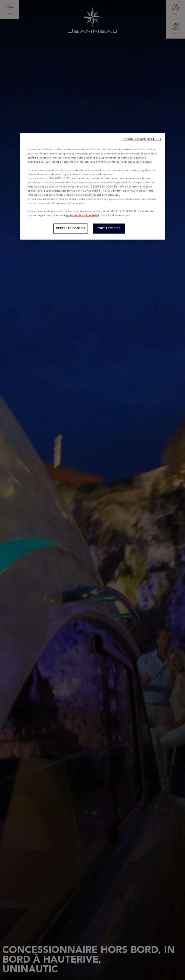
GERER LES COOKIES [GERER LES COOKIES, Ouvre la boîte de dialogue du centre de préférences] (71, 228)
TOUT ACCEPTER (109, 228)
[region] (93, 187)
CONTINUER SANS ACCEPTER (142, 139)
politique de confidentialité (83, 215)
